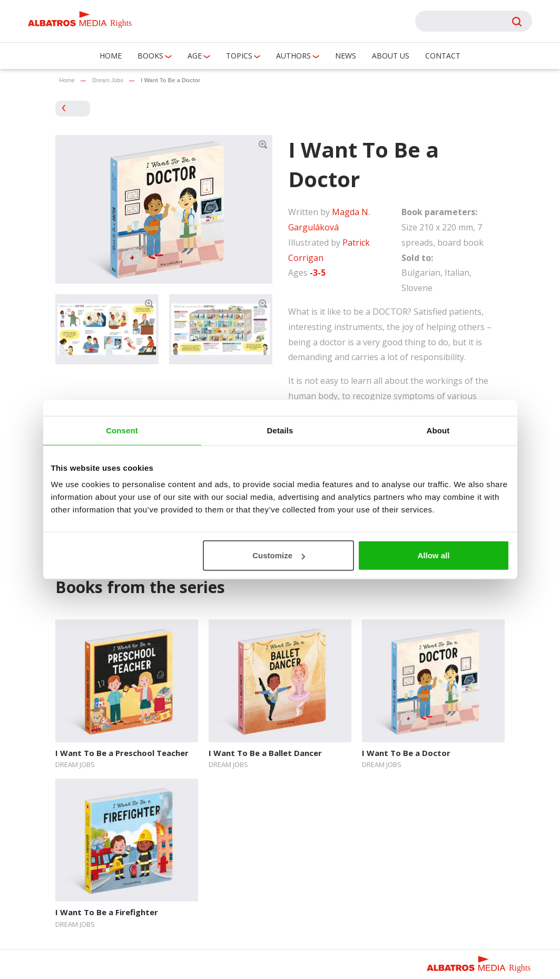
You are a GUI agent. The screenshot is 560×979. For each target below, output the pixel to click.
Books (150, 56)
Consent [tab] (122, 430)
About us (391, 56)
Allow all (434, 555)
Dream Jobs (108, 80)
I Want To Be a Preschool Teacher (122, 753)
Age (195, 56)
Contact (443, 56)
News (346, 56)
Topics (239, 56)
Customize (279, 555)
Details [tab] (280, 430)
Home (111, 56)
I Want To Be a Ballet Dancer (265, 753)
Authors (293, 56)
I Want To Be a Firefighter (107, 912)
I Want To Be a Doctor (406, 753)
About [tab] (438, 430)
